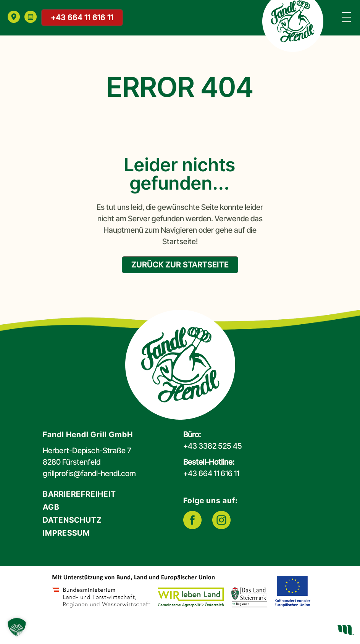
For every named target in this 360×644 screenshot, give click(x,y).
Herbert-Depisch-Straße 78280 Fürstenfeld (87, 456)
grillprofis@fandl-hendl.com (89, 473)
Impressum (66, 533)
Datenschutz (72, 520)
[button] (17, 627)
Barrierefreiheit (79, 494)
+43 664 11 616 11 (82, 18)
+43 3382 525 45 (213, 446)
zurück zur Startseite (180, 265)
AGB (51, 507)
